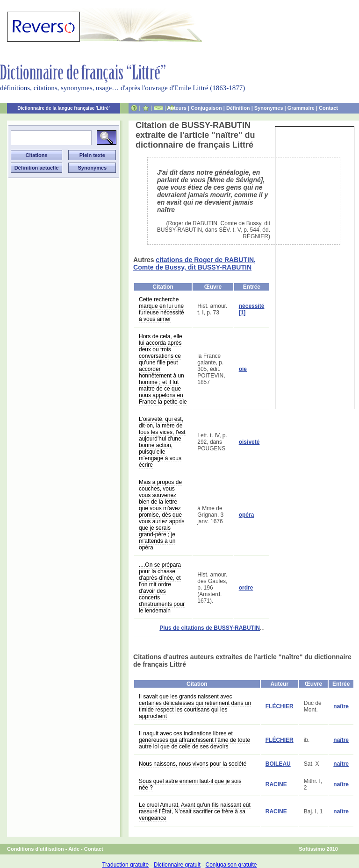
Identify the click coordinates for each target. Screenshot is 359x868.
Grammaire (301, 108)
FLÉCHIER (280, 706)
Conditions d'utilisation (36, 849)
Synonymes (269, 108)
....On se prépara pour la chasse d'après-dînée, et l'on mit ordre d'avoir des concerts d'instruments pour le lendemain (162, 588)
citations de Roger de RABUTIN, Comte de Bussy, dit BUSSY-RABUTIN (194, 263)
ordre (246, 588)
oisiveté (249, 442)
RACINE (276, 784)
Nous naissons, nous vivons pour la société (193, 764)
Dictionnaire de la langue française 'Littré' (64, 108)
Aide (74, 849)
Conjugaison (206, 108)
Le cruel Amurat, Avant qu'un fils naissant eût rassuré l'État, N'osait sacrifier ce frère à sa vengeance (195, 811)
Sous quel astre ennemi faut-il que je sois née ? (190, 784)
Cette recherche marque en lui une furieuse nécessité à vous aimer (162, 309)
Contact (328, 108)
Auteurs (177, 108)
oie (243, 369)
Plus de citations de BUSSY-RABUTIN (210, 628)
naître (341, 706)
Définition (238, 108)
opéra (247, 515)
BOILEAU (278, 764)
